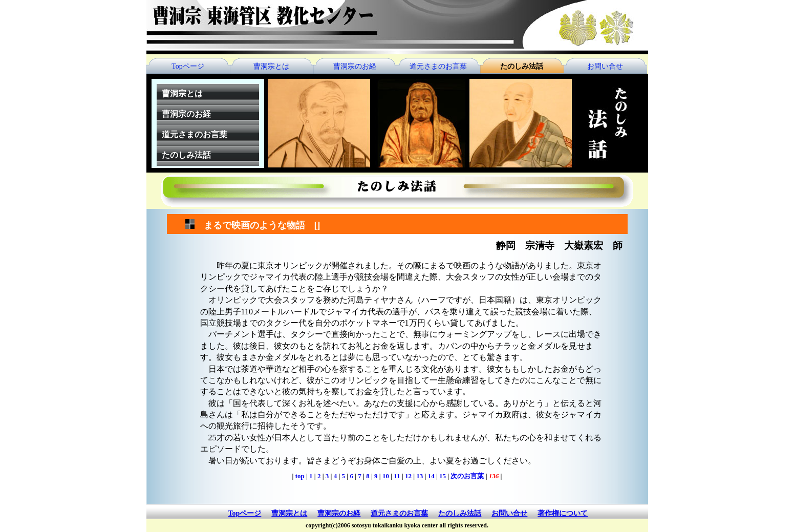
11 (397, 476)
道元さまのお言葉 (438, 66)
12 (408, 476)
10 (386, 476)
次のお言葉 (467, 476)
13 (420, 476)
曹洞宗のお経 (355, 66)
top (300, 476)
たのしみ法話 (522, 66)
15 (443, 476)
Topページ (188, 66)
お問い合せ (605, 66)
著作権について (563, 513)
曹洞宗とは (271, 66)
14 (431, 476)
